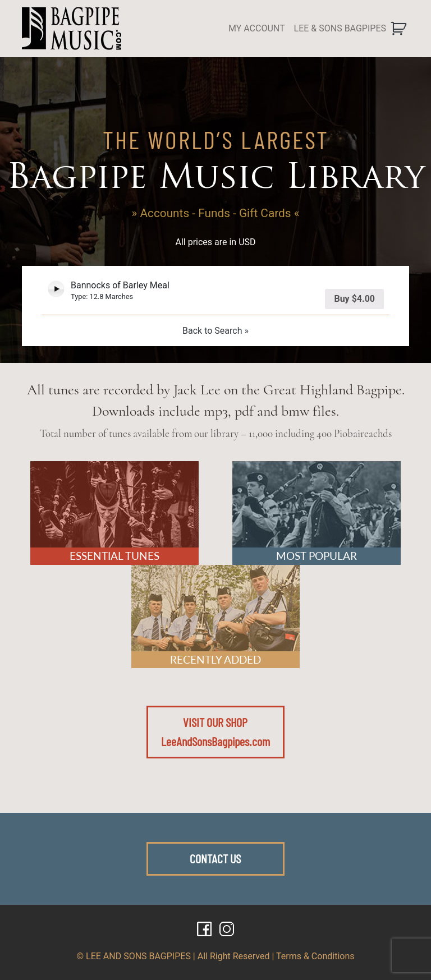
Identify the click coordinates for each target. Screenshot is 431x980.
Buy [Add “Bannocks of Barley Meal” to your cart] (354, 299)
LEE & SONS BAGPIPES (340, 28)
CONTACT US (215, 858)
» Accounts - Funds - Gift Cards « (216, 213)
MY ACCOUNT (257, 28)
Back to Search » (215, 331)
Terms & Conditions (315, 956)
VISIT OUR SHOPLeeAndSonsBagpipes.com (215, 731)
